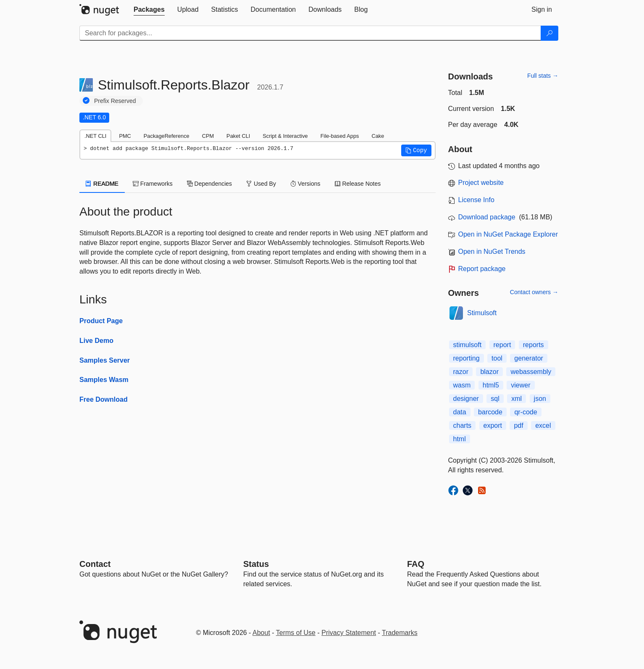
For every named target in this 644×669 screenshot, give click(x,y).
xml (517, 399)
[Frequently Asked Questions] (416, 564)
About (261, 633)
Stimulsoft (482, 313)
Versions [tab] (305, 184)
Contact (95, 564)
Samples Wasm (104, 380)
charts (463, 425)
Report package (482, 269)
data (460, 412)
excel (543, 425)
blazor (489, 372)
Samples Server (105, 360)
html (460, 439)
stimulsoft (468, 345)
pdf (518, 425)
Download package (487, 217)
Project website (481, 183)
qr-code (526, 412)
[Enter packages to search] (310, 33)
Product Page (101, 321)
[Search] (549, 33)
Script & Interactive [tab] (285, 136)
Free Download (104, 399)
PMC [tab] (125, 136)
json (540, 399)
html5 (491, 385)
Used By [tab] (261, 184)
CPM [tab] (208, 136)
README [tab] (102, 184)
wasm (462, 385)
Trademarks (400, 633)
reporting (467, 358)
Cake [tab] (378, 136)
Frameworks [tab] (153, 184)
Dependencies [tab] (209, 184)
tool (497, 358)
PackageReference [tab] (167, 136)
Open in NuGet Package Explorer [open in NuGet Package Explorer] (508, 234)
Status (256, 564)
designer (466, 399)
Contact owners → (534, 292)
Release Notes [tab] (358, 184)
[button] (416, 150)
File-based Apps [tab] (340, 136)
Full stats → (543, 76)
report (502, 345)
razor (461, 372)
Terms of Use (296, 633)
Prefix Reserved (115, 101)
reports (534, 345)
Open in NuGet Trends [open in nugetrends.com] (492, 252)
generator (529, 358)
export (493, 425)
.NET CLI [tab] (95, 136)
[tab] (149, 10)
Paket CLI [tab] (238, 136)
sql (495, 399)
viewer (520, 385)
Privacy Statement (349, 633)
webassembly (531, 372)
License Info (476, 200)
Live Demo (96, 341)
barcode (490, 412)
